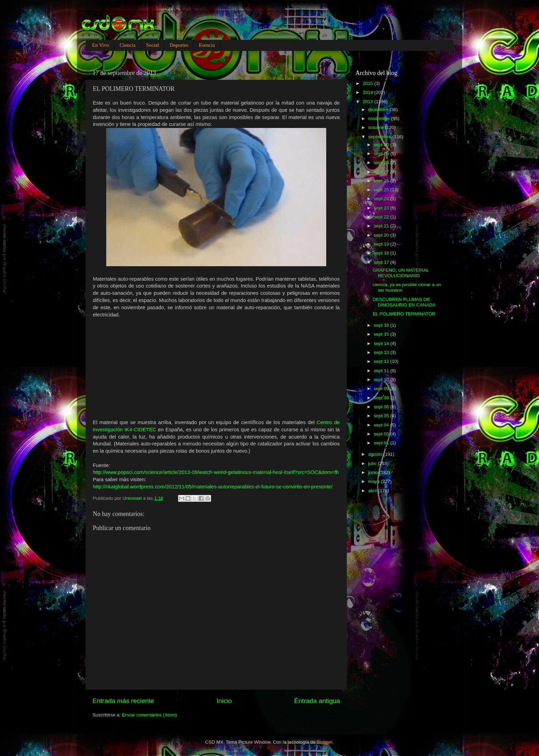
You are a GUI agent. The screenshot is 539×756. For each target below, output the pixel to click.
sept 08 (382, 398)
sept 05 (382, 416)
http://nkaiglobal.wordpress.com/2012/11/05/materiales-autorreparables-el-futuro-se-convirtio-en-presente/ (213, 487)
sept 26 (382, 181)
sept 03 (382, 434)
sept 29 (382, 154)
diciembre (379, 110)
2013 (368, 102)
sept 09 (382, 388)
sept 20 (382, 235)
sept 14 (382, 343)
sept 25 (382, 190)
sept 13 (382, 352)
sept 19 (382, 244)
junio (374, 472)
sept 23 (382, 208)
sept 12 (382, 361)
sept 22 (382, 217)
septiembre (380, 137)
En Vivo (101, 45)
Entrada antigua (317, 701)
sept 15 (382, 334)
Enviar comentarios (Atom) (150, 715)
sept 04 (382, 425)
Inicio (224, 701)
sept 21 (382, 226)
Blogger (325, 742)
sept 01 (382, 443)
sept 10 (382, 380)
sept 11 (382, 371)
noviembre (380, 118)
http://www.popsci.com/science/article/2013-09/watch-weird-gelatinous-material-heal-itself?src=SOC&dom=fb (216, 472)
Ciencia (128, 45)
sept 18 (382, 253)
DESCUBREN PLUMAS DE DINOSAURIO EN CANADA (404, 302)
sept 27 (382, 172)
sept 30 (382, 145)
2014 (368, 92)
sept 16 (382, 325)
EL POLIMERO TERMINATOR (404, 314)
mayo (375, 481)
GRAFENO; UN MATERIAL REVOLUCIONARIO (401, 273)
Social (153, 45)
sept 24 (382, 199)
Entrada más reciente (123, 701)
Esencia (207, 45)
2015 (368, 83)
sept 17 (382, 262)
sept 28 (382, 163)
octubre (377, 127)
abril (373, 491)
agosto (376, 454)
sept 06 (382, 407)
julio (373, 463)
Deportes (179, 45)
